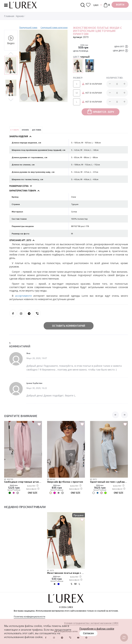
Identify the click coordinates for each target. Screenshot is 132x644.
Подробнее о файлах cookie (97, 629)
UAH (96, 5)
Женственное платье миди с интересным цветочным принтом (66, 573)
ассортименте (24, 296)
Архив (20, 16)
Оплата (25, 130)
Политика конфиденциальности (29, 617)
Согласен (88, 633)
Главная (9, 16)
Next (11, 100)
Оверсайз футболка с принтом (65, 482)
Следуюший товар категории (54, 27)
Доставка (37, 130)
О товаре (15, 130)
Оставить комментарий (69, 326)
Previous (11, 54)
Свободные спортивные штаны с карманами (23, 482)
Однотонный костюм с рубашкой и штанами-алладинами (109, 482)
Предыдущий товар (28, 27)
